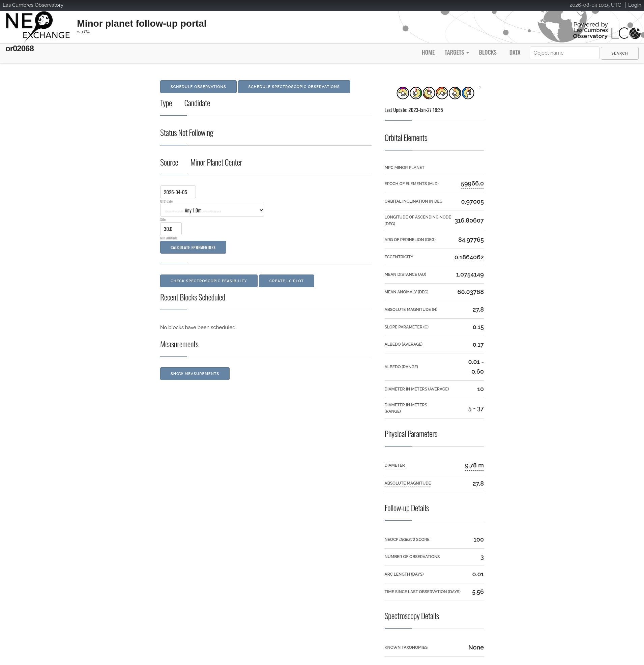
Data (515, 52)
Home (428, 52)
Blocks (488, 52)
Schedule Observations (198, 87)
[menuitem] (620, 53)
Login (635, 5)
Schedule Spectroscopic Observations (294, 87)
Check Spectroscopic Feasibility (209, 281)
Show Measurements (195, 374)
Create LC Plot (287, 281)
